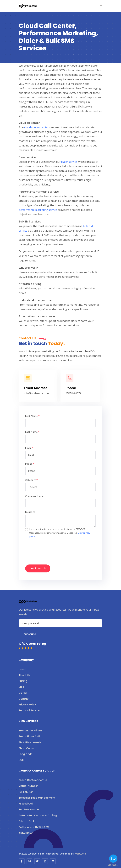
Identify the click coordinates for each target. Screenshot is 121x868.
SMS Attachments (30, 742)
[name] (60, 423)
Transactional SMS (31, 731)
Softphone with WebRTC (34, 827)
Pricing (23, 681)
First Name (32, 416)
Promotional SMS (29, 736)
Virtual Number (28, 786)
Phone (30, 464)
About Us (24, 675)
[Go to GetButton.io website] (113, 865)
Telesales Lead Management (37, 798)
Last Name (32, 432)
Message (30, 512)
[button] (101, 6)
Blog (22, 687)
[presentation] (50, 550)
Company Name (34, 496)
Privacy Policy (27, 705)
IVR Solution (26, 792)
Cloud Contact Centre (33, 780)
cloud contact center (36, 127)
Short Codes (27, 748)
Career (23, 693)
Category (31, 480)
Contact (24, 699)
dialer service (69, 162)
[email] (60, 455)
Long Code (26, 754)
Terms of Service (29, 710)
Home (22, 669)
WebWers (80, 854)
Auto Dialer (26, 833)
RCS (21, 760)
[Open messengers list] (113, 859)
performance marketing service (38, 210)
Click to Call (26, 821)
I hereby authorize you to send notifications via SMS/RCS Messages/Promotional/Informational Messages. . (60, 533)
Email (29, 448)
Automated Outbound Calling (38, 815)
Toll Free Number (29, 809)
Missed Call (26, 804)
